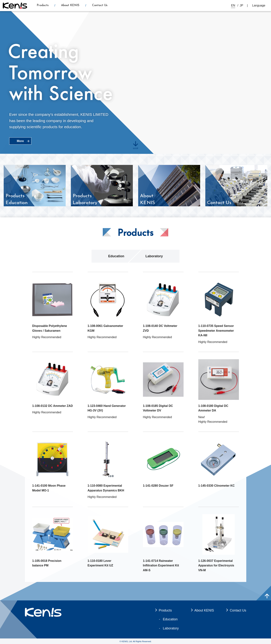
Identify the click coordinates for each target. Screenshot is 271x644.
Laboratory (154, 256)
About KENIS (70, 5)
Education (116, 256)
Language (259, 5)
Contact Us (100, 5)
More (20, 141)
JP (242, 5)
